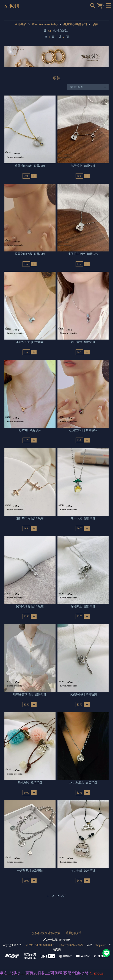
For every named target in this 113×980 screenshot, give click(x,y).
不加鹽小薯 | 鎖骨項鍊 (83, 694)
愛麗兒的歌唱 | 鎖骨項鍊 (30, 254)
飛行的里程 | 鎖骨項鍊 (30, 518)
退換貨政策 (74, 933)
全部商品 (21, 24)
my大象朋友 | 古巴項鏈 (83, 782)
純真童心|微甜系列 (75, 24)
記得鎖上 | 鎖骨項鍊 (83, 166)
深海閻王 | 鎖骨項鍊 (83, 606)
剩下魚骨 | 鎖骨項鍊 (83, 342)
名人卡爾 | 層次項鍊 (83, 871)
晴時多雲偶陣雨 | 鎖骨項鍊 (30, 694)
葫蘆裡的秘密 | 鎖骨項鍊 (30, 166)
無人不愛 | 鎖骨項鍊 (83, 518)
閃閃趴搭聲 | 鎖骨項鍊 (30, 606)
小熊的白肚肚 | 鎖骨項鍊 (83, 254)
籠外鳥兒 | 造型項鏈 (30, 782)
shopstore (101, 945)
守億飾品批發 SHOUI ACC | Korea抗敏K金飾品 (55, 945)
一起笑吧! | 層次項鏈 (30, 871)
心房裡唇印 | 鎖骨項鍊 (83, 430)
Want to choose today (45, 24)
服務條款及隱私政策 (46, 933)
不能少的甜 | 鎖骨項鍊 (30, 342)
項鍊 (95, 24)
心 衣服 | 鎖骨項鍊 (30, 430)
